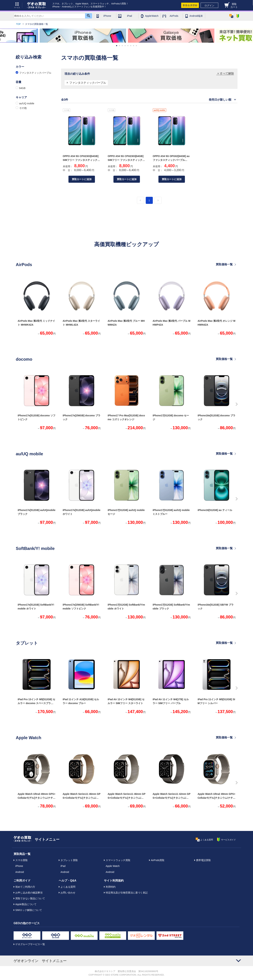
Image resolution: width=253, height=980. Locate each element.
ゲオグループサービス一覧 (30, 944)
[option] (83, 36)
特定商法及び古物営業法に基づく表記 (127, 893)
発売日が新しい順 (220, 100)
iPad (129, 16)
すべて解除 (227, 73)
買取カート (234, 6)
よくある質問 (68, 887)
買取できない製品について (30, 898)
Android (20, 872)
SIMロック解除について (29, 910)
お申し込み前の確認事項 (29, 893)
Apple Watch (152, 16)
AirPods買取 (158, 860)
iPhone (107, 16)
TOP (18, 24)
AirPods (174, 16)
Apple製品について (26, 904)
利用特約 (111, 887)
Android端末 (196, 16)
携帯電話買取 (203, 860)
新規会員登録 (190, 5)
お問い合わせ (68, 893)
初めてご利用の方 (25, 887)
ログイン (209, 5)
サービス (17, 5)
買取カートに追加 (82, 179)
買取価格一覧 (224, 264)
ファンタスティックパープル (88, 83)
